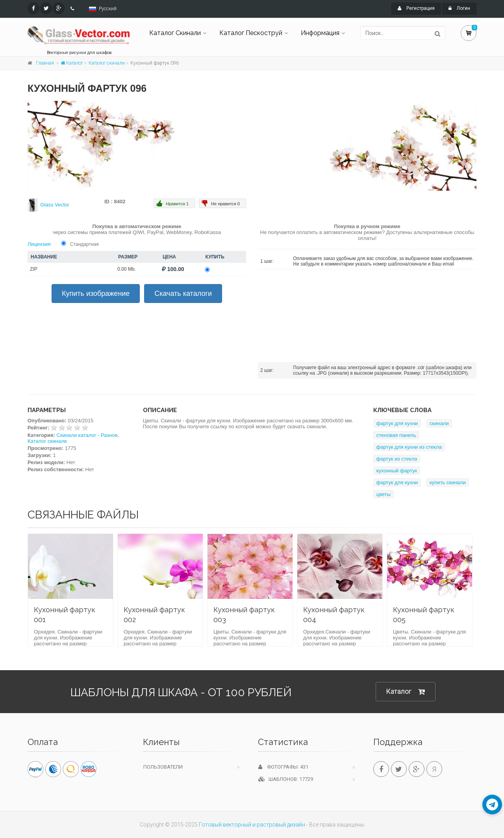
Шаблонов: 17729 (286, 779)
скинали (439, 423)
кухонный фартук (397, 471)
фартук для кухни (397, 423)
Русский (108, 9)
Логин (459, 8)
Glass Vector (55, 205)
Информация (320, 33)
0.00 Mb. (127, 269)
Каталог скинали (107, 63)
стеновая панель (396, 435)
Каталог (72, 63)
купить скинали (448, 482)
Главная (45, 63)
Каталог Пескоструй (251, 33)
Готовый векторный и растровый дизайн (252, 825)
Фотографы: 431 (283, 767)
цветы (384, 494)
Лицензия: (40, 244)
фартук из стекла (397, 459)
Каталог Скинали (175, 33)
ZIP (34, 269)
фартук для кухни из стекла (409, 447)
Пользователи (163, 767)
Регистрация (416, 8)
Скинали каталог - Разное (87, 435)
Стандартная (84, 244)
